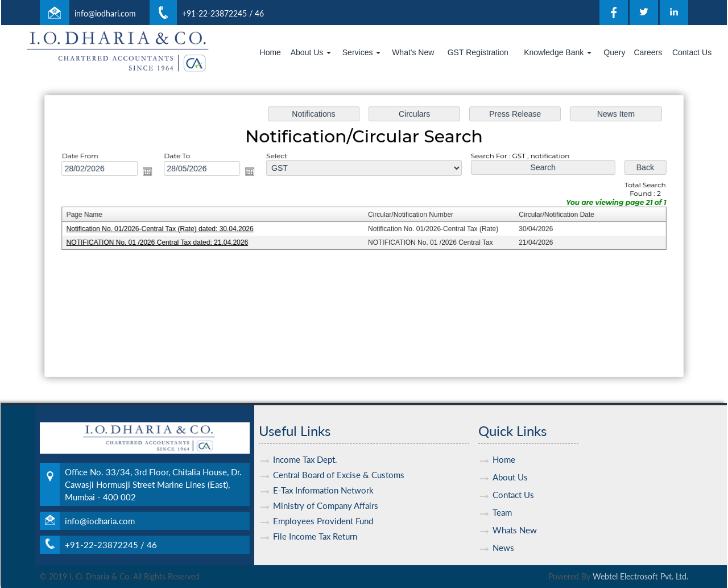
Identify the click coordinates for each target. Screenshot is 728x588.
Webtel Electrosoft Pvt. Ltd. (640, 576)
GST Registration (478, 52)
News (503, 534)
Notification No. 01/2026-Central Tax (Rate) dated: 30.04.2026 (164, 229)
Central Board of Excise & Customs (339, 462)
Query (614, 52)
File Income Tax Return (315, 523)
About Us (311, 52)
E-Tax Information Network (323, 477)
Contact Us (692, 52)
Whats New (515, 517)
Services (362, 52)
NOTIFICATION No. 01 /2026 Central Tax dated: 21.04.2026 (161, 242)
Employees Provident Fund (323, 508)
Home (270, 52)
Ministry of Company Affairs (326, 492)
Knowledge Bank (558, 52)
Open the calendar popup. (152, 172)
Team (502, 499)
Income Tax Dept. (305, 446)
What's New (413, 52)
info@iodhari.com (105, 13)
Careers (648, 52)
